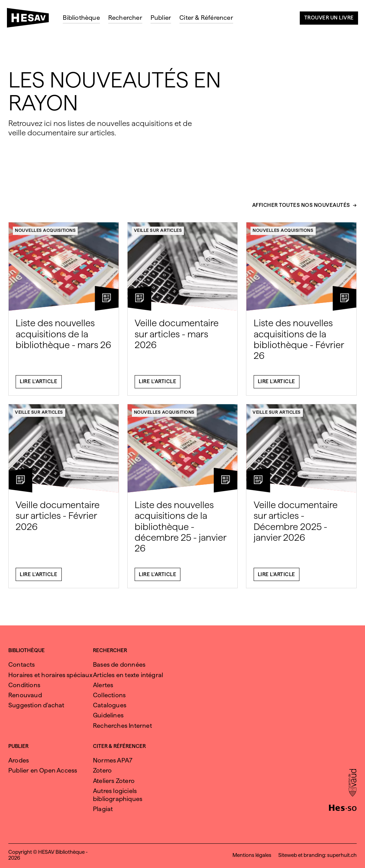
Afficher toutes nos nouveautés (301, 209)
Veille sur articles (158, 233)
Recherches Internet (122, 726)
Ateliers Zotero (114, 781)
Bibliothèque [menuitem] (81, 18)
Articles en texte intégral (128, 675)
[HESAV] (31, 20)
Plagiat (103, 809)
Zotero (102, 770)
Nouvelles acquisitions (45, 233)
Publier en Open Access (43, 770)
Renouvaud (25, 695)
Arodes (19, 760)
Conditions (24, 685)
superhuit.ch (342, 855)
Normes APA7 (113, 760)
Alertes (103, 685)
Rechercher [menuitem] (125, 18)
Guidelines (108, 715)
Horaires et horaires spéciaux (50, 675)
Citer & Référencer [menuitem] (206, 18)
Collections (109, 695)
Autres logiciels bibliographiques (118, 795)
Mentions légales (252, 855)
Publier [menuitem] (161, 18)
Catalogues (110, 705)
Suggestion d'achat (36, 705)
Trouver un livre (329, 18)
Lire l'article (39, 385)
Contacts (22, 664)
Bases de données (119, 664)
